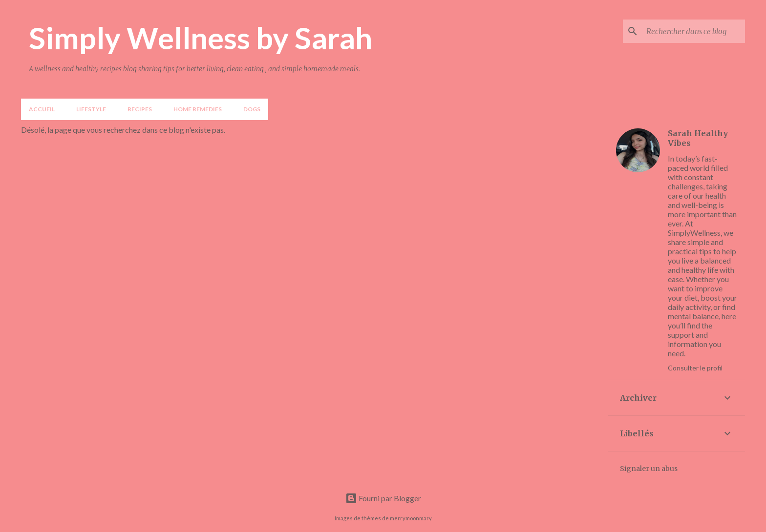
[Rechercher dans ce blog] (694, 31)
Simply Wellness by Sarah (201, 38)
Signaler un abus (649, 469)
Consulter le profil (695, 368)
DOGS (252, 109)
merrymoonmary (411, 518)
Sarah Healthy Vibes (698, 138)
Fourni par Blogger (383, 498)
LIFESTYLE (91, 109)
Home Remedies (198, 109)
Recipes (140, 109)
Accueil (42, 109)
